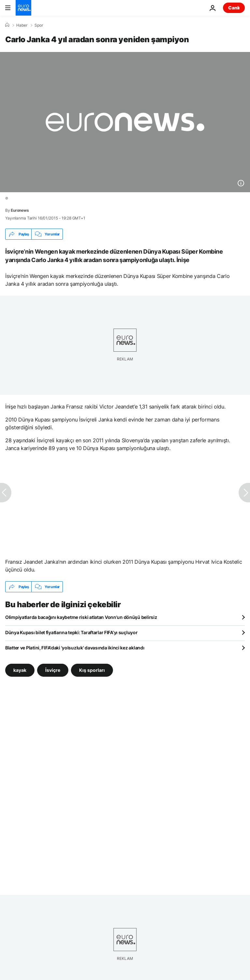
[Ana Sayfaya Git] (23, 8)
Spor (39, 25)
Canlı (234, 8)
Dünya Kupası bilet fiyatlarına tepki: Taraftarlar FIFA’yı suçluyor (71, 632)
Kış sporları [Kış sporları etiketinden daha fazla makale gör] (92, 670)
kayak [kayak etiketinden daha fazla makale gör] (20, 670)
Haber (22, 25)
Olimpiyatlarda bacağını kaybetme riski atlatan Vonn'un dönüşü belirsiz (81, 617)
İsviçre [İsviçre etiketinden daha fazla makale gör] (53, 670)
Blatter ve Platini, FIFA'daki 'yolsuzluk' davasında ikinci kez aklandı (75, 648)
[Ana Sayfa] (7, 25)
